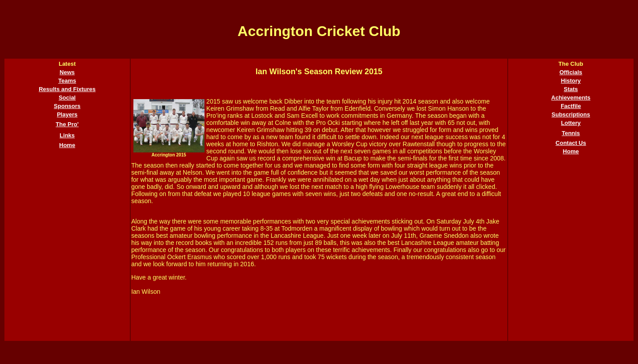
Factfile (571, 106)
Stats (571, 89)
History (571, 81)
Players (67, 114)
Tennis (571, 133)
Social (67, 98)
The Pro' (67, 124)
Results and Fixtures (67, 89)
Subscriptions (571, 114)
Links (67, 135)
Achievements (571, 98)
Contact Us (571, 143)
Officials (571, 72)
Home (67, 145)
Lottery (571, 123)
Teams (67, 81)
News (67, 72)
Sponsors (67, 106)
